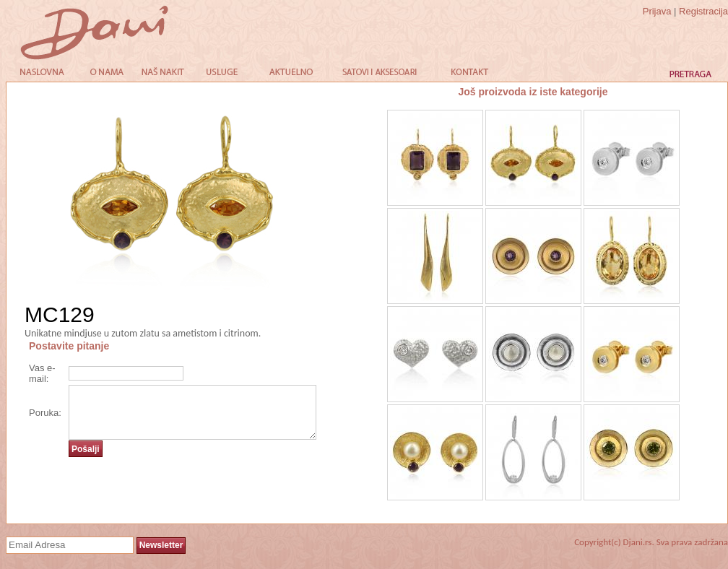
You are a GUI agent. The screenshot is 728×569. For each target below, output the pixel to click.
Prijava (657, 11)
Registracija (703, 11)
